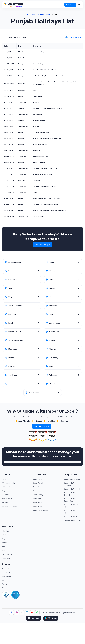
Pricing (4, 588)
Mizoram (52, 349)
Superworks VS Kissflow (73, 517)
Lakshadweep (55, 323)
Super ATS (37, 499)
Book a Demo (43, 245)
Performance (7, 554)
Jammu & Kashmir (15, 306)
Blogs (4, 491)
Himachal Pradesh (56, 297)
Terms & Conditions (9, 506)
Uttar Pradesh (55, 384)
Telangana (53, 375)
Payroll (4, 543)
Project (5, 539)
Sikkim (52, 366)
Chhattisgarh (13, 279)
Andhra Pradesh (15, 262)
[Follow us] (12, 613)
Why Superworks (8, 483)
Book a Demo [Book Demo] (70, 5)
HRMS (4, 535)
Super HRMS (38, 479)
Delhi (51, 279)
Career (4, 580)
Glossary (5, 495)
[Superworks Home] (13, 6)
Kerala (52, 314)
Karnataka (12, 314)
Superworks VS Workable (70, 484)
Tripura (11, 384)
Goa (10, 288)
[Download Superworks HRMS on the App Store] (34, 618)
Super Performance (40, 510)
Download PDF (75, 37)
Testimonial (6, 576)
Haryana (12, 297)
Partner (5, 584)
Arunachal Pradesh (16, 340)
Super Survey (38, 495)
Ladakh (11, 323)
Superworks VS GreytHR (70, 494)
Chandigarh (54, 271)
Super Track (38, 506)
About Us (5, 568)
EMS (4, 550)
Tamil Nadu (13, 375)
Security (5, 502)
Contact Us (6, 572)
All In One (5, 531)
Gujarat (52, 288)
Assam (52, 262)
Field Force (6, 558)
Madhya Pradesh (15, 332)
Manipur (52, 340)
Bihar (10, 271)
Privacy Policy (7, 499)
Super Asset (38, 502)
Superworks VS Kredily (72, 489)
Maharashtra (54, 332)
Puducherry (54, 358)
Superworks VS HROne (73, 521)
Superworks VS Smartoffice (70, 500)
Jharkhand (53, 306)
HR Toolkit (6, 487)
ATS (3, 547)
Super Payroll (38, 483)
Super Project (38, 487)
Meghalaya (13, 349)
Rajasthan (12, 366)
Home (4, 479)
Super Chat (37, 491)
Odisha (11, 358)
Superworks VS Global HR (72, 506)
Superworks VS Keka (72, 479)
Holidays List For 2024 (39, 15)
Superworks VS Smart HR (72, 512)
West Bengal (34, 392)
